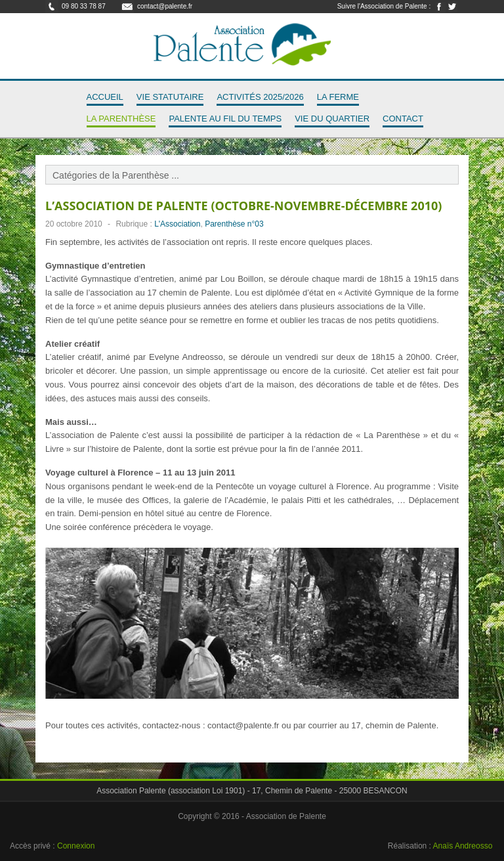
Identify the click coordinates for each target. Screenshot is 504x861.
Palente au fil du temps (225, 119)
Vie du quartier (332, 119)
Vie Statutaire (170, 97)
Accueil (105, 97)
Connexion (76, 846)
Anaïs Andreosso (463, 846)
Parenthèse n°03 (234, 224)
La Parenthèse (121, 119)
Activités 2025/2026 (260, 97)
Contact (403, 119)
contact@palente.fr (165, 6)
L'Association (177, 224)
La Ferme (338, 97)
